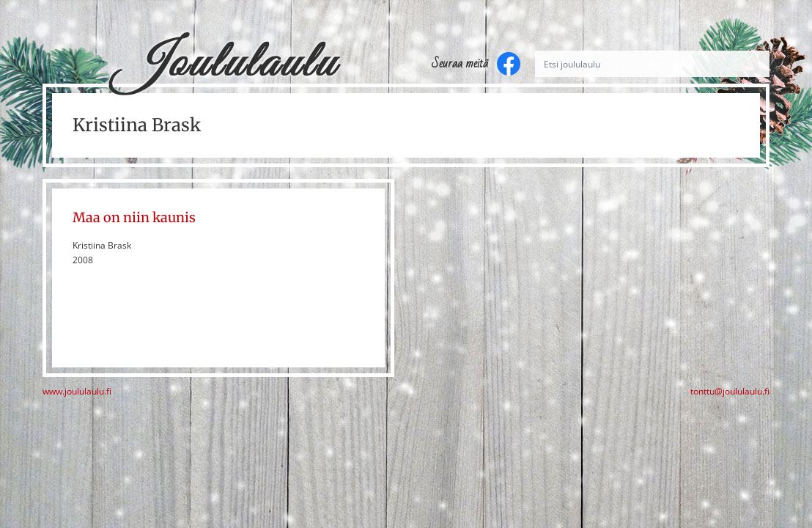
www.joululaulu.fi (77, 392)
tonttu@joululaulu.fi (730, 392)
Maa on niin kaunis (134, 217)
